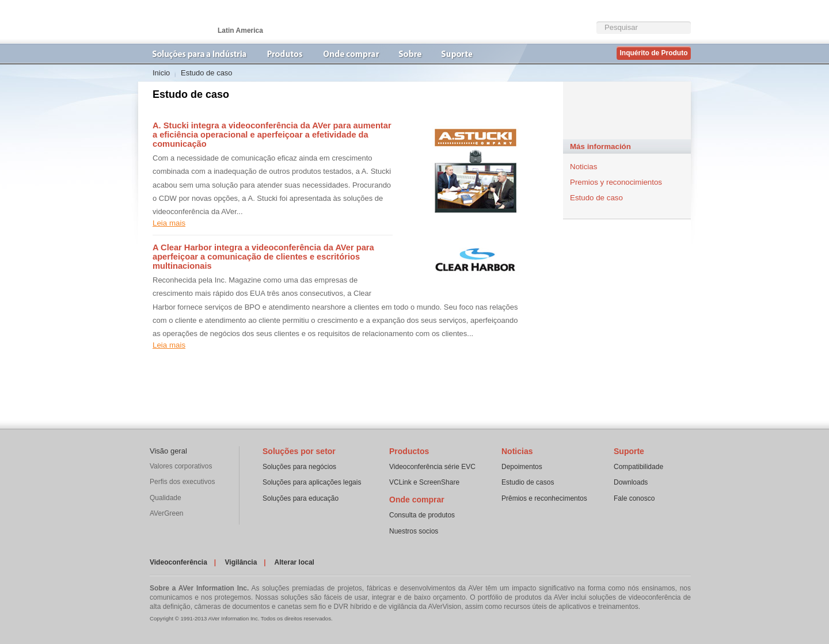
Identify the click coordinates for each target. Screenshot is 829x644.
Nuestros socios (414, 531)
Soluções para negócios (299, 467)
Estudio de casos (528, 482)
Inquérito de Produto (654, 53)
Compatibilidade (638, 467)
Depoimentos (522, 467)
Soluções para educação (301, 498)
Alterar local (294, 562)
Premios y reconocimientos (616, 182)
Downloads (631, 482)
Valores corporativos (181, 466)
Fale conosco (634, 498)
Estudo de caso (596, 198)
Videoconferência (178, 562)
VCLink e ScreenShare (424, 482)
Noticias (583, 167)
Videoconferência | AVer (196, 22)
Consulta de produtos (422, 515)
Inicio (161, 73)
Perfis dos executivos (182, 482)
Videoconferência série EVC (432, 467)
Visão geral (168, 451)
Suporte (629, 451)
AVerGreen (166, 513)
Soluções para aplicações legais (312, 482)
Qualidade (166, 498)
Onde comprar (417, 500)
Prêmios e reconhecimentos (544, 498)
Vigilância (241, 562)
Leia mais (169, 223)
